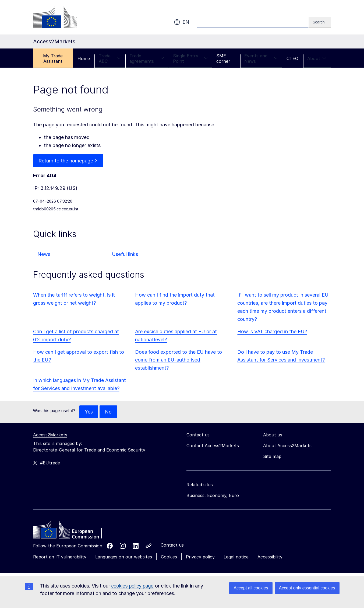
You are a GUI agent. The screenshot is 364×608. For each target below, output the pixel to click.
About (317, 58)
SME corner (223, 58)
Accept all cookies (251, 588)
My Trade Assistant (53, 58)
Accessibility (270, 557)
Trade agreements (147, 58)
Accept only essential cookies (307, 588)
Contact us (172, 545)
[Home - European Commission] (72, 531)
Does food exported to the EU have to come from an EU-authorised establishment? (179, 360)
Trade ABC (110, 58)
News (44, 254)
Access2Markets (50, 435)
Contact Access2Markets (213, 446)
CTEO (292, 58)
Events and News (261, 58)
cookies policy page (132, 586)
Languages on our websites (124, 557)
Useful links (125, 254)
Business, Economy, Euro (213, 495)
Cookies (169, 557)
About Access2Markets (287, 446)
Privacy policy (200, 557)
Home (84, 58)
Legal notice (236, 557)
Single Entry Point (190, 58)
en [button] (181, 22)
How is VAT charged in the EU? (272, 331)
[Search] (320, 22)
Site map (272, 456)
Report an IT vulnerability (60, 557)
